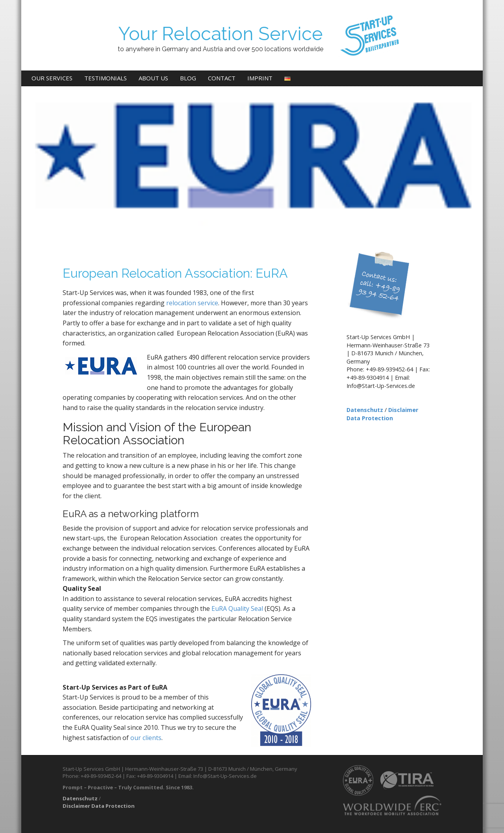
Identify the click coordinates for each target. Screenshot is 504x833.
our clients (146, 738)
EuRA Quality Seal (237, 609)
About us (153, 78)
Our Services (52, 78)
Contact (222, 78)
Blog (188, 78)
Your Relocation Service (220, 34)
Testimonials (106, 78)
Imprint (260, 78)
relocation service (192, 303)
